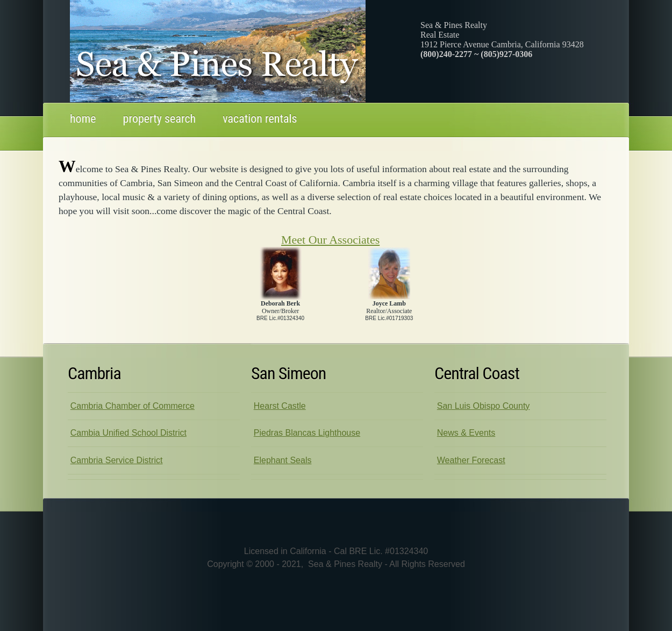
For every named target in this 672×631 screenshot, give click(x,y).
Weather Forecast (471, 460)
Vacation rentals (260, 119)
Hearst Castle (280, 406)
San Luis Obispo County (484, 406)
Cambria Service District (117, 460)
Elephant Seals (283, 460)
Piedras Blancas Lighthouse (307, 433)
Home (83, 119)
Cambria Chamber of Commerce (133, 406)
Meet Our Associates (330, 240)
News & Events (466, 433)
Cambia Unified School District (128, 433)
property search (160, 119)
